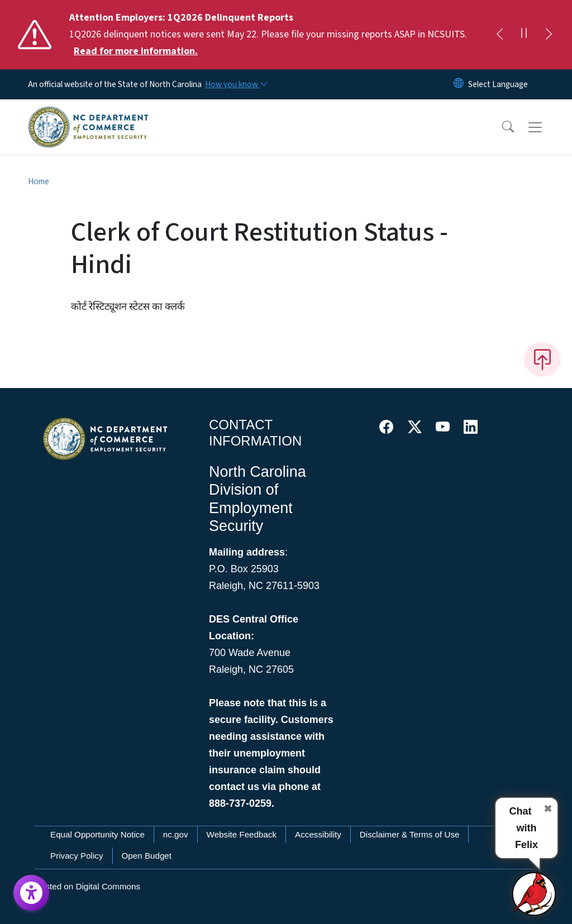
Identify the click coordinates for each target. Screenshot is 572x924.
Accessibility (318, 834)
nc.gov (176, 834)
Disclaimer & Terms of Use (410, 834)
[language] (498, 84)
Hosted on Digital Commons (87, 886)
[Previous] (499, 35)
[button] (500, 127)
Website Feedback (242, 834)
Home (39, 181)
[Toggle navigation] (546, 127)
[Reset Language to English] (459, 84)
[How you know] (236, 84)
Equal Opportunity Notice (97, 834)
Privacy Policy (77, 856)
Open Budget (147, 856)
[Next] (549, 35)
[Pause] (524, 35)
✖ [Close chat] (548, 809)
